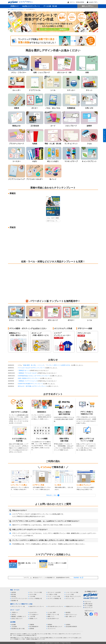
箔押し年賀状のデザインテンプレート (29, 378)
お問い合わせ (88, 604)
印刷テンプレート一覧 (53, 615)
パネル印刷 (32, 596)
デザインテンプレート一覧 (18, 606)
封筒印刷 (14, 596)
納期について (51, 617)
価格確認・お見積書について (19, 617)
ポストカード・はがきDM (54, 592)
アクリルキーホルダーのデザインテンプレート (32, 368)
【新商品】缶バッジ (24, 370)
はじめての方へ (33, 612)
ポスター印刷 (33, 594)
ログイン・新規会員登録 (76, 2)
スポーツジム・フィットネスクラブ (52, 221)
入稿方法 (14, 615)
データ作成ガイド (34, 615)
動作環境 (68, 612)
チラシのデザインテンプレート (56, 606)
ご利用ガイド (14, 6)
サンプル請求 (88, 606)
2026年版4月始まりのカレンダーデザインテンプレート (34, 376)
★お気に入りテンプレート (31, 6)
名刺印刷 (14, 592)
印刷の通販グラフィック (16, 638)
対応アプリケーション (71, 615)
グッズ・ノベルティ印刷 (54, 596)
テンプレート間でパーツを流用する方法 (58, 365)
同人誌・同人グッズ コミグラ (73, 596)
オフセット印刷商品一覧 (36, 599)
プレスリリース (52, 629)
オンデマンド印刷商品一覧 (54, 599)
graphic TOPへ (92, 2)
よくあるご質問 (52, 612)
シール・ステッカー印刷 (72, 592)
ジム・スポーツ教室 (53, 218)
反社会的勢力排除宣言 (71, 627)
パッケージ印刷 (70, 594)
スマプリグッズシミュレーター (20, 599)
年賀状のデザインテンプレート (74, 606)
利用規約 (50, 625)
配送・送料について (71, 617)
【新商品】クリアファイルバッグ (28, 381)
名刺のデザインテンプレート (37, 606)
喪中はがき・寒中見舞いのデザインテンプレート (32, 386)
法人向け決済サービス (53, 619)
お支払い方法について (17, 619)
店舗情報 (32, 625)
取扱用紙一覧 (15, 601)
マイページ (88, 602)
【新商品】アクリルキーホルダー (28, 373)
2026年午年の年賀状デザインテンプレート (31, 384)
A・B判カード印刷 (52, 594)
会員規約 (68, 625)
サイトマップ (88, 608)
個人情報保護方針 (34, 627)
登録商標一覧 (77, 578)
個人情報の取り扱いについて (55, 627)
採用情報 (32, 629)
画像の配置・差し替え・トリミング (34, 365)
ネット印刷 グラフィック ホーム (16, 9)
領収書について (33, 619)
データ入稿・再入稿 (50, 6)
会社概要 (14, 625)
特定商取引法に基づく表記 (18, 629)
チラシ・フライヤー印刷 (36, 592)
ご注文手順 (32, 617)
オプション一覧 (70, 599)
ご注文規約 (14, 627)
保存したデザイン (88, 6)
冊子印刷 (14, 594)
